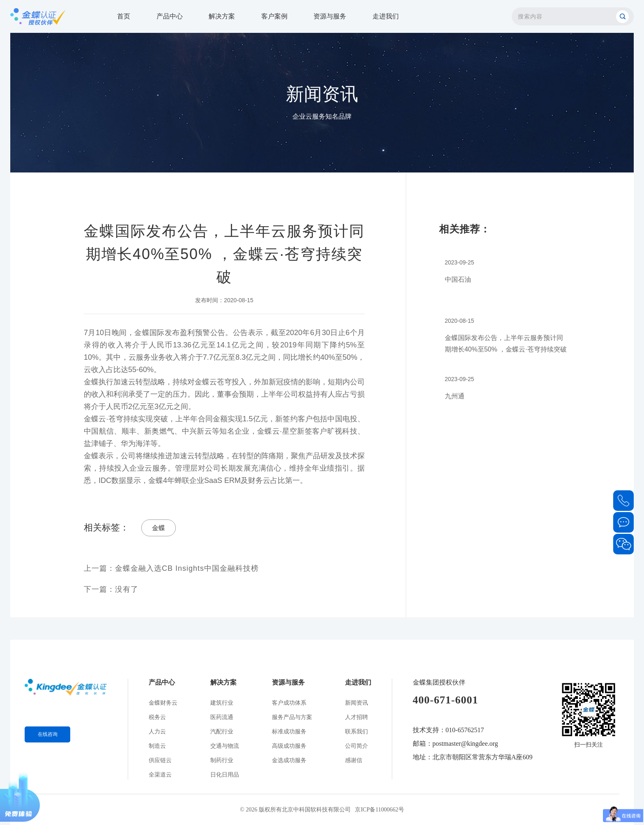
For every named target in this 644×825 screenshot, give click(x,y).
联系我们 (356, 732)
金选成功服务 (289, 760)
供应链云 (160, 760)
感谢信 (354, 760)
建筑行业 (222, 703)
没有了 (127, 589)
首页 (124, 16)
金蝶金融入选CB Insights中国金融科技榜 (187, 568)
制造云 (157, 746)
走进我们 (386, 16)
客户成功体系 (289, 703)
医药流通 (222, 717)
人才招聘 (356, 717)
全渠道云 (160, 775)
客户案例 (274, 16)
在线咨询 (48, 734)
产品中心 (170, 16)
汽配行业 (222, 732)
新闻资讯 (356, 703)
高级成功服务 (289, 746)
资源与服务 (330, 16)
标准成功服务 (289, 732)
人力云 (157, 732)
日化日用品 (225, 775)
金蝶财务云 (163, 703)
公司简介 (356, 746)
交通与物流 (225, 746)
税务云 (157, 717)
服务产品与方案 (292, 717)
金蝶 (159, 528)
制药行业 (222, 760)
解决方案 (222, 16)
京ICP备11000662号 (379, 810)
